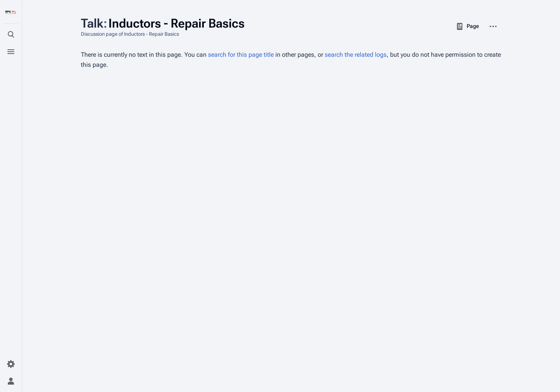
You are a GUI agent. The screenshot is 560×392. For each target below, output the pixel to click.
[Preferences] (11, 364)
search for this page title (241, 55)
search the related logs (356, 55)
